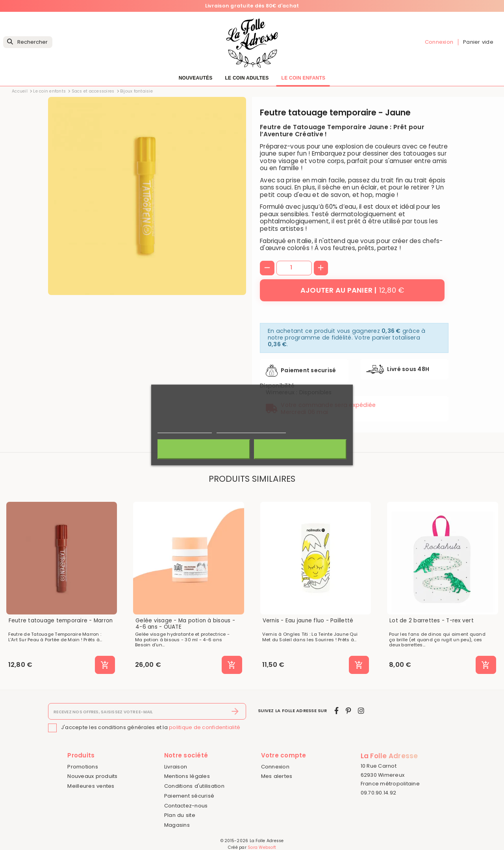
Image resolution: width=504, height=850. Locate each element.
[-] (267, 268)
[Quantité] (294, 268)
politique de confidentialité (205, 727)
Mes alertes (277, 776)
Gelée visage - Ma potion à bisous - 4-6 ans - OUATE (185, 624)
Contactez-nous (186, 806)
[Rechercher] (28, 42)
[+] (321, 268)
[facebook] (336, 711)
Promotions (83, 767)
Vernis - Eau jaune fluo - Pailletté (308, 621)
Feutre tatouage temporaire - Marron (61, 621)
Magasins (177, 825)
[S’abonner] (235, 711)
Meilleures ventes (91, 786)
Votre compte (284, 755)
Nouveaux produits (92, 776)
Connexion (275, 767)
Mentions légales (187, 776)
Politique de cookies (185, 430)
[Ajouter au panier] (352, 290)
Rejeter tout (204, 449)
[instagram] (361, 711)
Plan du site (180, 815)
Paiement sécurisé (189, 796)
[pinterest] (348, 711)
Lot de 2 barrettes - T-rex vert (432, 621)
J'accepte (300, 449)
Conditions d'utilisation (194, 786)
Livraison (176, 767)
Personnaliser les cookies (251, 430)
